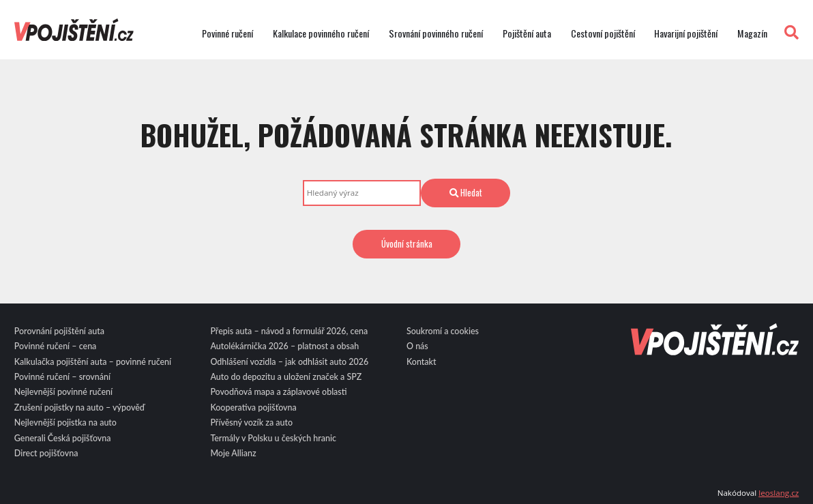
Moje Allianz (233, 453)
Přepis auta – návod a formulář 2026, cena (289, 331)
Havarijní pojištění (686, 33)
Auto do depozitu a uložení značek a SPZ (286, 377)
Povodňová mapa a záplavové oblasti (278, 392)
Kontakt (422, 362)
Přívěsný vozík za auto (251, 423)
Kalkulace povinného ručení (321, 33)
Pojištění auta (527, 33)
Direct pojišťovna (46, 453)
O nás (417, 346)
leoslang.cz (779, 493)
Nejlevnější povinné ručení (63, 392)
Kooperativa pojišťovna (253, 407)
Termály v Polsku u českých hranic (273, 438)
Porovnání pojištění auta (59, 331)
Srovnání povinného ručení (436, 33)
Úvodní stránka (407, 243)
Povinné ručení (227, 33)
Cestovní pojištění (603, 33)
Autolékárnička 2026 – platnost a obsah (284, 346)
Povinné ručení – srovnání (62, 377)
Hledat (466, 192)
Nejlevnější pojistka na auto (65, 423)
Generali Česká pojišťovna (63, 438)
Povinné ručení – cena (56, 346)
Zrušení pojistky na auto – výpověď (79, 407)
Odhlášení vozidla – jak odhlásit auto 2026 (289, 362)
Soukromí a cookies (443, 331)
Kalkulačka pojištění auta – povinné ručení (93, 362)
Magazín (752, 33)
